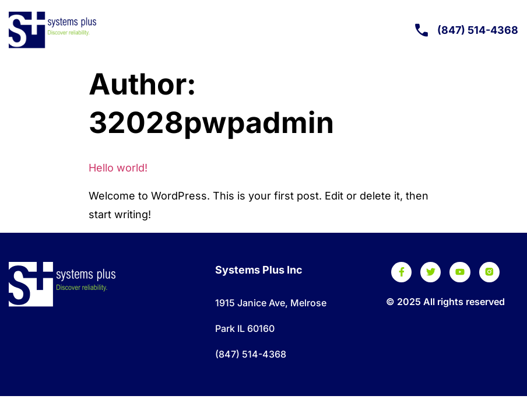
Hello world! (118, 168)
